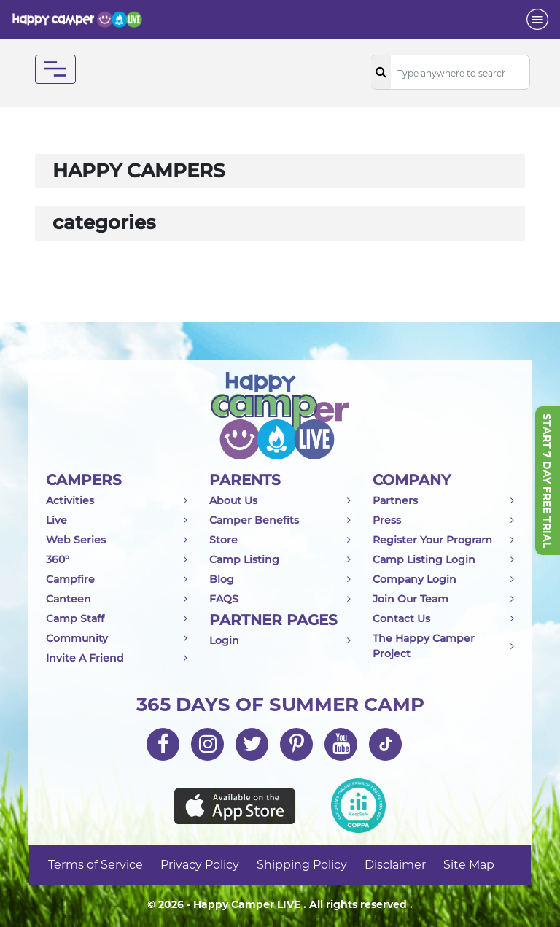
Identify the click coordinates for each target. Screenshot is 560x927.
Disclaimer (395, 865)
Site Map (469, 865)
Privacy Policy (200, 865)
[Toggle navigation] (537, 19)
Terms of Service (96, 865)
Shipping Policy (302, 865)
